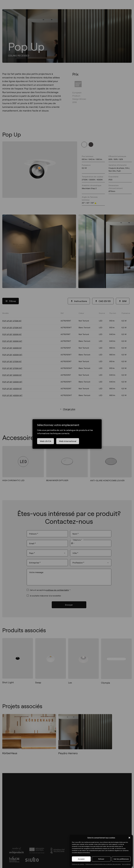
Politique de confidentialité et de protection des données (103, 864)
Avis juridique (126, 864)
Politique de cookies (78, 864)
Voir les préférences (121, 859)
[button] (129, 838)
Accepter (81, 859)
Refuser (101, 859)
